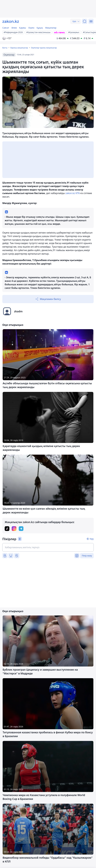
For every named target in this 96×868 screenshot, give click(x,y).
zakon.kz (70, 193)
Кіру (92, 539)
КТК (78, 193)
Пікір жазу (87, 556)
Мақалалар (51, 28)
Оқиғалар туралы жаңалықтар (44, 48)
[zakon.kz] (11, 21)
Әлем (14, 28)
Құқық (40, 28)
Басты (5, 48)
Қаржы (23, 28)
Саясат (6, 28)
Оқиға (31, 28)
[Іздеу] (85, 21)
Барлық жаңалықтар (19, 48)
